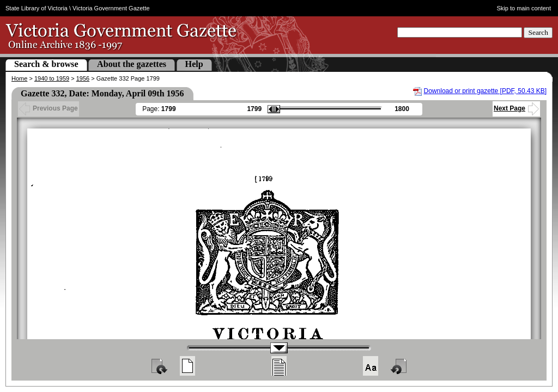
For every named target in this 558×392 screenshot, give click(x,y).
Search (538, 32)
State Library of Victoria (37, 8)
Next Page (516, 108)
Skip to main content (524, 8)
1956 (83, 78)
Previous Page (48, 108)
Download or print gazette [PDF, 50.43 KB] (485, 91)
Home (19, 78)
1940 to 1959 (52, 78)
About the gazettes (132, 64)
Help (194, 64)
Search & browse (46, 64)
